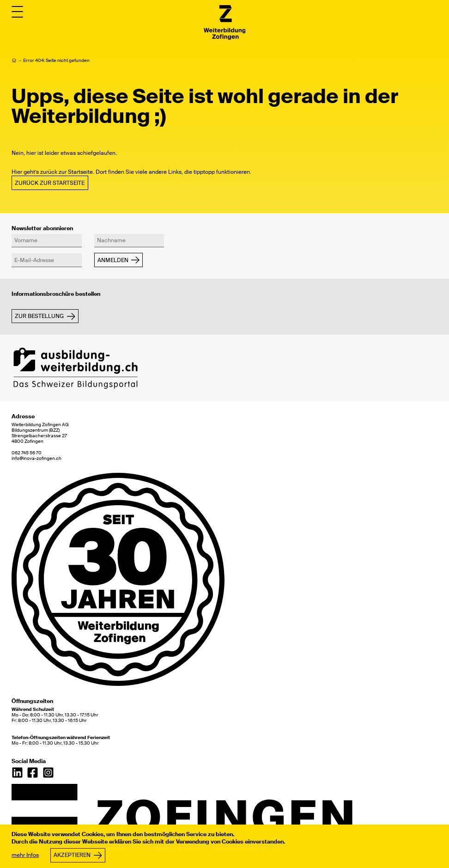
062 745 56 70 (27, 453)
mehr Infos (25, 855)
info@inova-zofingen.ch (36, 458)
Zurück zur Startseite (50, 183)
